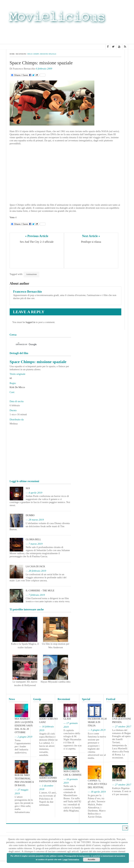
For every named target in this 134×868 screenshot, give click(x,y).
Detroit (117, 780)
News (12, 699)
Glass (67, 719)
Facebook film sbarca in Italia (97, 722)
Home (12, 54)
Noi (28, 488)
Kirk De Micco (17, 387)
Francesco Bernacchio (28, 292)
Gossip (37, 699)
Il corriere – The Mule (40, 591)
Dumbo (30, 515)
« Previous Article (37, 236)
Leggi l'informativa (71, 860)
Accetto (91, 860)
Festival (111, 699)
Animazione (32, 274)
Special (86, 699)
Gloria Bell (33, 539)
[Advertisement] (101, 34)
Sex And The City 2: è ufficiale (37, 242)
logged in (30, 322)
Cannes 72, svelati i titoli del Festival (97, 784)
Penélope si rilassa (91, 242)
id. (11, 378)
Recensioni (21, 54)
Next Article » (91, 236)
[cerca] (37, 345)
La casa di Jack (35, 566)
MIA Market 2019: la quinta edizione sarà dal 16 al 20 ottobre (24, 726)
